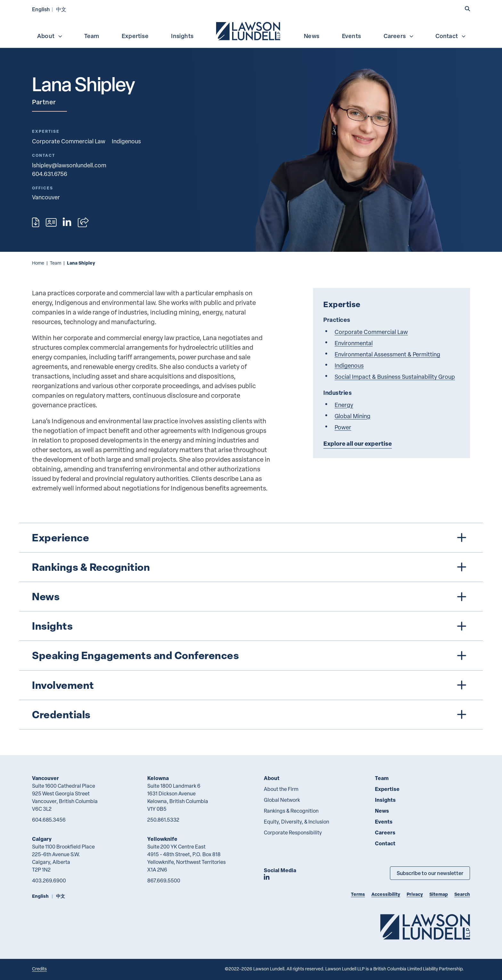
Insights (182, 36)
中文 (61, 9)
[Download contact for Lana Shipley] (51, 222)
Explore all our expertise (358, 443)
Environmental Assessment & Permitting (387, 354)
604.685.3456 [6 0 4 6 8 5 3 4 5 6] (49, 820)
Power (343, 427)
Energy (344, 405)
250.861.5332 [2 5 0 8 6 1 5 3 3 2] (163, 820)
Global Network (282, 800)
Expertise (135, 36)
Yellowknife (162, 839)
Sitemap (439, 894)
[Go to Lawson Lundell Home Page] (425, 927)
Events (351, 36)
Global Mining (352, 416)
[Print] (36, 222)
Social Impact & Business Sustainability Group (395, 376)
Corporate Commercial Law (69, 141)
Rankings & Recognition (291, 811)
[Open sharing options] (83, 222)
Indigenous (126, 141)
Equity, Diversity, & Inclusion (296, 822)
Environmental (354, 343)
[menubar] (251, 30)
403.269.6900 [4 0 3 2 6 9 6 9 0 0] (49, 880)
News (312, 36)
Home (38, 263)
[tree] (251, 626)
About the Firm (281, 789)
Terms (358, 894)
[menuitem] (249, 30)
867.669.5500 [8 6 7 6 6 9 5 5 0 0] (164, 880)
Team (92, 36)
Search (462, 894)
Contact (451, 36)
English (41, 9)
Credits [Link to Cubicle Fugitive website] (39, 969)
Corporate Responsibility (293, 833)
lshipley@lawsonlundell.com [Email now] (69, 165)
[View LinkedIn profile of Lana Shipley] (67, 222)
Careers (399, 36)
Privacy (415, 894)
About (50, 36)
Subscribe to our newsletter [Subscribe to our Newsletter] (430, 873)
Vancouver (45, 778)
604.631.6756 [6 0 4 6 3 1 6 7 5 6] (50, 174)
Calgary (42, 839)
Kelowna (158, 778)
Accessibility (386, 894)
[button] (467, 9)
